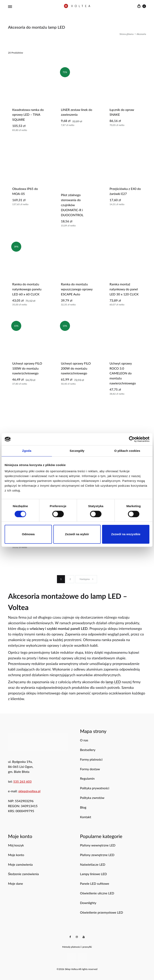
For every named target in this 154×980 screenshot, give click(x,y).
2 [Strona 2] (70, 579)
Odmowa (28, 534)
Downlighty (88, 903)
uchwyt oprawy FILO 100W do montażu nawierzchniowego (27, 368)
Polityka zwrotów (92, 798)
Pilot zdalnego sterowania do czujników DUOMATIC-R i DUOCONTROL (72, 205)
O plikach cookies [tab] (127, 451)
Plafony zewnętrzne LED (97, 855)
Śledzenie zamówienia (23, 874)
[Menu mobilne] (10, 6)
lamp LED (113, 682)
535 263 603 (22, 781)
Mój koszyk (16, 845)
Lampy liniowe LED (93, 874)
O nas (84, 740)
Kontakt (86, 817)
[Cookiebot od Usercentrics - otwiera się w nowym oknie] (132, 439)
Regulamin (87, 778)
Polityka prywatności (95, 788)
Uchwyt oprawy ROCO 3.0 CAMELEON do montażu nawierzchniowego (123, 373)
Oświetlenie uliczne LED (97, 893)
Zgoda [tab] (27, 451)
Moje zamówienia (20, 864)
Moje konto (16, 855)
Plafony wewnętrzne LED (98, 845)
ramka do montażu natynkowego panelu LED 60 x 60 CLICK (27, 289)
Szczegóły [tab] (77, 451)
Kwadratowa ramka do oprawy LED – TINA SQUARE (28, 115)
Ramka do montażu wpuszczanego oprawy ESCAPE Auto (77, 289)
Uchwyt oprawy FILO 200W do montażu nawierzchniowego (76, 368)
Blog (83, 807)
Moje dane (15, 883)
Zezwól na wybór (77, 534)
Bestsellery (88, 750)
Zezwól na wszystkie (126, 534)
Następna (87, 579)
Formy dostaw (90, 769)
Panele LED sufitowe (95, 883)
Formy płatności (91, 759)
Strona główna (127, 34)
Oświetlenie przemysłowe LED (102, 912)
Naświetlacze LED (93, 864)
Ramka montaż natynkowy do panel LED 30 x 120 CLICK (124, 289)
